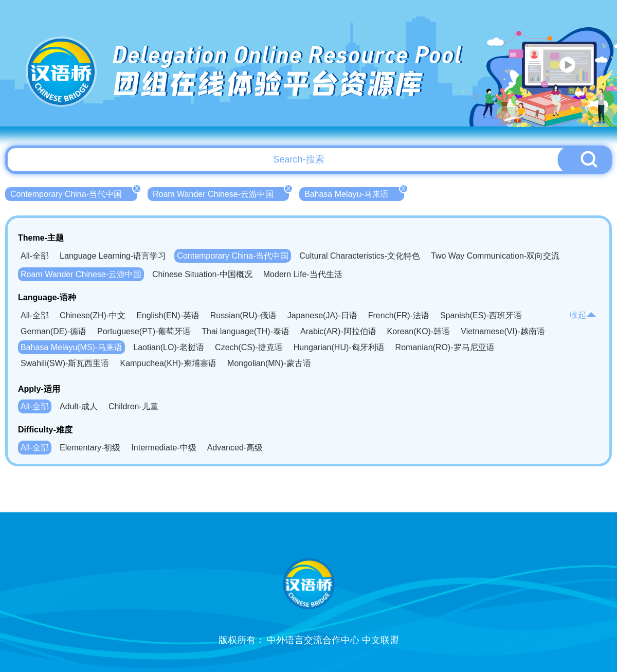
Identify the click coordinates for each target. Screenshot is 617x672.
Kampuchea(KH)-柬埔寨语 (168, 363)
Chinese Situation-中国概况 (202, 274)
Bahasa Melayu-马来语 (354, 193)
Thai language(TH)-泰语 (246, 331)
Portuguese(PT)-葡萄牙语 (144, 331)
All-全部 (35, 256)
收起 (583, 315)
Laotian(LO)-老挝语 (169, 347)
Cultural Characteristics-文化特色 (360, 256)
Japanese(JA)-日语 (322, 315)
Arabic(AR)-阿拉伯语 (338, 331)
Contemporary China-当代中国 (74, 193)
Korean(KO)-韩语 (419, 331)
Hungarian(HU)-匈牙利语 (339, 347)
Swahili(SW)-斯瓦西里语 (65, 363)
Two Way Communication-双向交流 (495, 256)
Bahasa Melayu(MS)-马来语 (71, 347)
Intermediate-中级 (164, 448)
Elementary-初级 (90, 448)
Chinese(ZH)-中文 (93, 315)
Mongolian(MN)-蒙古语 (269, 363)
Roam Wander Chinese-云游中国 (221, 193)
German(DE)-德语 (53, 331)
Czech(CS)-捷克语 (249, 347)
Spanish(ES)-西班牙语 (481, 315)
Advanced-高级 (235, 448)
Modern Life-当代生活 (303, 274)
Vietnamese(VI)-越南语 (503, 331)
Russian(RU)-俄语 (243, 315)
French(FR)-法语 (399, 315)
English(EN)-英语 (168, 315)
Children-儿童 (133, 406)
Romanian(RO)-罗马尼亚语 (445, 347)
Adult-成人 (79, 406)
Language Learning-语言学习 (113, 256)
